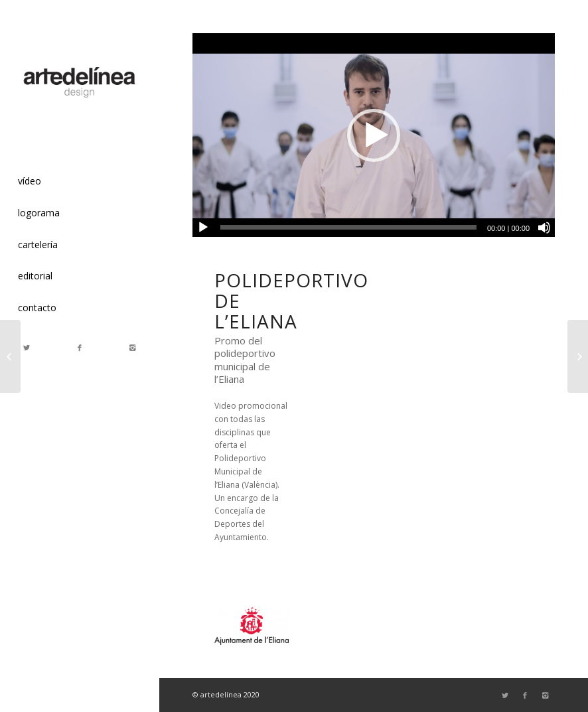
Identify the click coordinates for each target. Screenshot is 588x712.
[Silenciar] (544, 228)
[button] (374, 135)
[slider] (348, 227)
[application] (374, 135)
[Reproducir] (203, 228)
